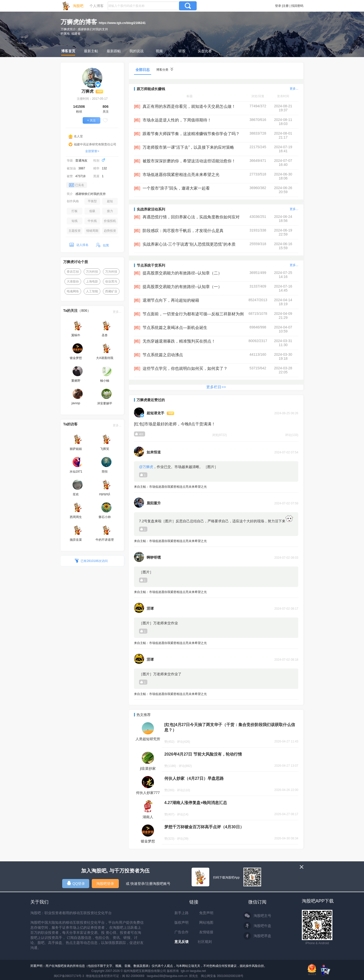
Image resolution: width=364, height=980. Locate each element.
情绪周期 (92, 231)
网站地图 (206, 922)
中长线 (92, 221)
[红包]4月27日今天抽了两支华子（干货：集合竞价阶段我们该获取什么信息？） (230, 727)
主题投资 (75, 231)
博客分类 (165, 70)
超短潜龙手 (155, 413)
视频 (159, 51)
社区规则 (205, 942)
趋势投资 (110, 231)
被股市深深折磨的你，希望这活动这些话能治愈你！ (189, 161)
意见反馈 (181, 942)
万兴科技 (92, 272)
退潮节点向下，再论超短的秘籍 (171, 300)
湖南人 (148, 817)
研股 (182, 51)
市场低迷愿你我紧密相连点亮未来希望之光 (181, 175)
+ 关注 (92, 120)
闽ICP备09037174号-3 (69, 976)
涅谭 (150, 608)
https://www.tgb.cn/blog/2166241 (122, 23)
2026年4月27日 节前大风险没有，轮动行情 (203, 754)
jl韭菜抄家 (148, 768)
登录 (278, 6)
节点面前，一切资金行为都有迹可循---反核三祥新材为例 (193, 314)
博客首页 (68, 51)
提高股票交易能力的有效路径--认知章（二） (182, 273)
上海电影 (92, 281)
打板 (75, 211)
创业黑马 (111, 281)
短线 (75, 221)
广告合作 (181, 932)
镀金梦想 (148, 841)
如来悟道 (154, 452)
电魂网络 (73, 291)
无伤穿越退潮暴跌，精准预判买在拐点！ (179, 341)
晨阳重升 (154, 503)
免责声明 (206, 913)
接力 (110, 211)
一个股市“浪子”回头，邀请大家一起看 (176, 188)
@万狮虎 (146, 467)
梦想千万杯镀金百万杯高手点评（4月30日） (204, 827)
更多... (117, 312)
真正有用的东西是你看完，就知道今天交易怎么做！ (189, 106)
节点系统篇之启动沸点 (163, 355)
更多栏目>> (216, 387)
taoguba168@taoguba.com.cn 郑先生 (173, 976)
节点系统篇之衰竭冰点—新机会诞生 (175, 328)
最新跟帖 (114, 51)
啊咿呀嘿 (154, 557)
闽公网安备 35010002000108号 (222, 976)
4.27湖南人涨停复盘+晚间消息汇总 (196, 803)
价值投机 (110, 221)
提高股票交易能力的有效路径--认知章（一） (182, 287)
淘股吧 (78, 6)
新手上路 (181, 913)
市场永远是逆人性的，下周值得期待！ (177, 120)
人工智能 (92, 291)
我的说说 (136, 51)
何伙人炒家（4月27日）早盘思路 (194, 778)
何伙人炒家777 (148, 793)
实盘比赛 (205, 51)
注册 (286, 6)
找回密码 (297, 6)
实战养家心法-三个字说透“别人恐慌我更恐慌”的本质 (189, 244)
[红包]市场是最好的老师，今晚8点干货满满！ (175, 424)
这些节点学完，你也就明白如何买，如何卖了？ (185, 368)
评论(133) (292, 435)
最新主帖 (91, 51)
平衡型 (92, 201)
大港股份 (73, 281)
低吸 (92, 211)
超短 (110, 201)
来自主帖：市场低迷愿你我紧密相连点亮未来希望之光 (216, 487)
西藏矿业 (111, 291)
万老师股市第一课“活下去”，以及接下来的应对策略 (188, 147)
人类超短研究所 (148, 739)
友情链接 (206, 932)
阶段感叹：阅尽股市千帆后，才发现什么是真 (183, 231)
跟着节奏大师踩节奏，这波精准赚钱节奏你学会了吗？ (191, 134)
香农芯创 (73, 272)
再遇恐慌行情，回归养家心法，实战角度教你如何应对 (191, 217)
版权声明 (181, 922)
